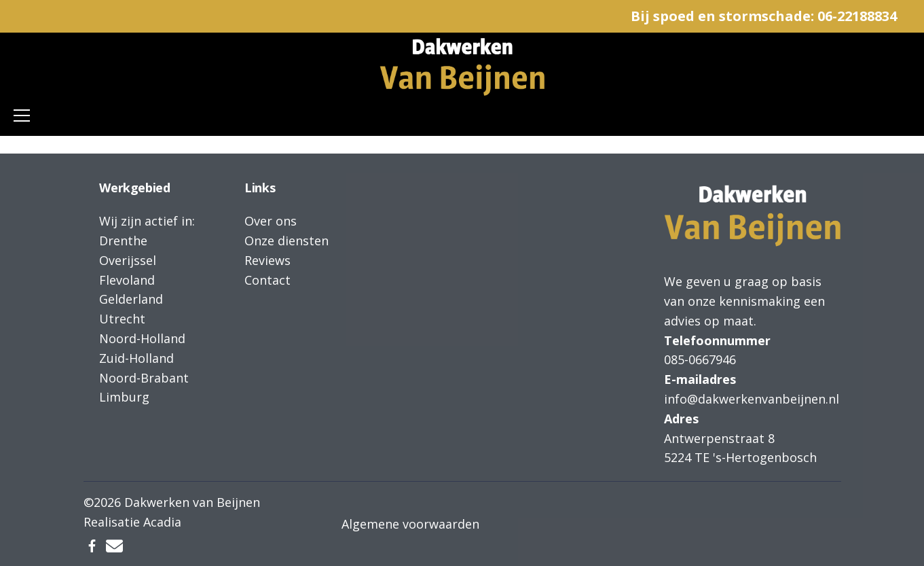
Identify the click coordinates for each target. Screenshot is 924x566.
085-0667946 (700, 359)
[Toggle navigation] (22, 116)
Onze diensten (287, 241)
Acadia (162, 522)
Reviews (267, 260)
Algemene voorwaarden (410, 524)
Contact (267, 280)
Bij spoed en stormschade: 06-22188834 (764, 16)
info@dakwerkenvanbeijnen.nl (752, 399)
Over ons (271, 221)
